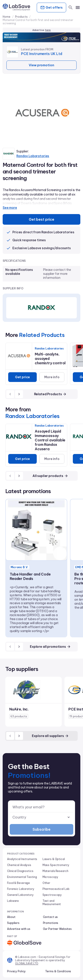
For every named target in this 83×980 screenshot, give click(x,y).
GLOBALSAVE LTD (27, 964)
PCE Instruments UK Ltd (42, 54)
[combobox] (41, 817)
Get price (23, 377)
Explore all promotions (50, 647)
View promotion (41, 65)
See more (10, 208)
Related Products (50, 394)
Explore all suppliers (50, 736)
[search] (71, 8)
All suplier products (50, 476)
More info (52, 377)
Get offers (51, 8)
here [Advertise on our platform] (48, 30)
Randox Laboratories (33, 156)
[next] (19, 394)
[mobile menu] (78, 8)
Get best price (41, 219)
